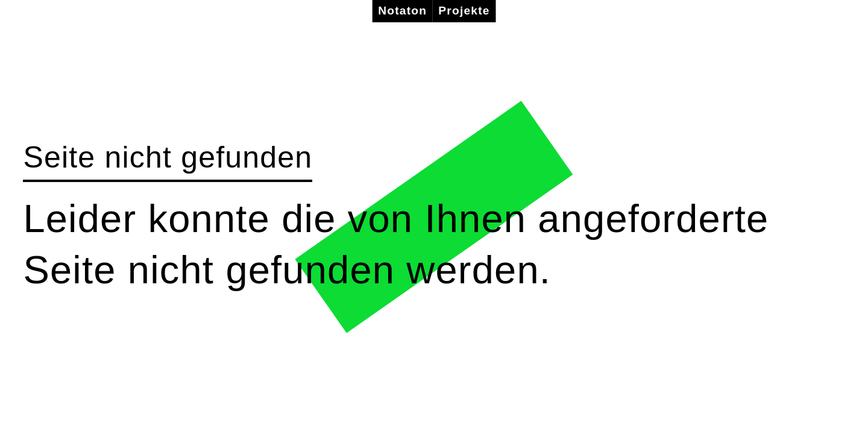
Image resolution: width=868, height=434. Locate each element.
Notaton (402, 11)
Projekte (464, 11)
